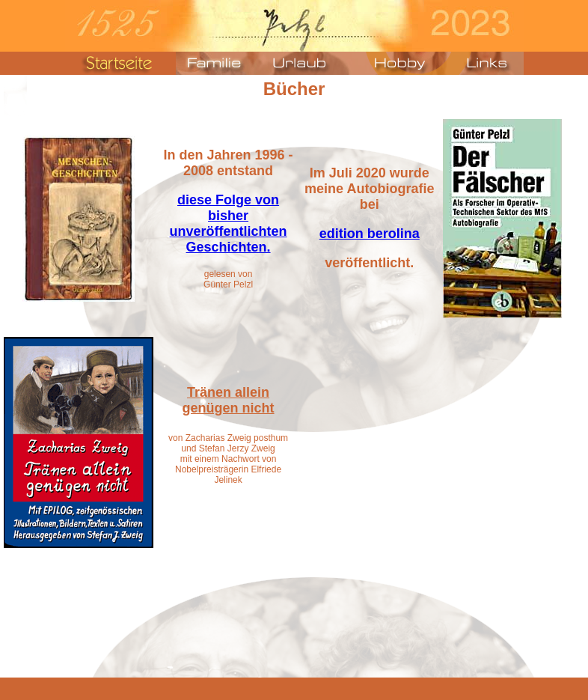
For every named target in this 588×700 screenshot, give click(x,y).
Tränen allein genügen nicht (229, 400)
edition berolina (370, 234)
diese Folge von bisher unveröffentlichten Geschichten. (229, 223)
